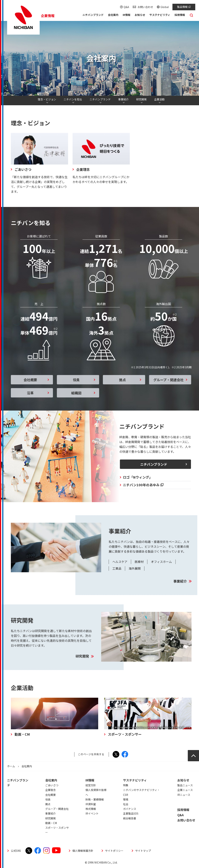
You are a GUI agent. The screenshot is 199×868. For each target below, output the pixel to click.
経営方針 (91, 785)
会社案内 (51, 780)
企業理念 (50, 790)
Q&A (126, 7)
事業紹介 (123, 99)
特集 (126, 785)
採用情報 (183, 810)
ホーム (11, 766)
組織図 (76, 393)
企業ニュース (185, 790)
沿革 (30, 393)
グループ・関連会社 (168, 380)
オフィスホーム (161, 562)
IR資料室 (91, 804)
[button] (113, 16)
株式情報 (91, 809)
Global (165, 7)
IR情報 (90, 780)
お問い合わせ (145, 7)
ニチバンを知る (73, 99)
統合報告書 (130, 818)
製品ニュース (185, 785)
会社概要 (30, 380)
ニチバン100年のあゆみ (143, 485)
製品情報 (184, 7)
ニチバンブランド (100, 99)
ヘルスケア (120, 562)
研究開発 (141, 99)
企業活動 (159, 99)
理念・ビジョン (47, 99)
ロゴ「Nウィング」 (138, 477)
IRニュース (184, 795)
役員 (76, 380)
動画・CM (51, 823)
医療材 (139, 562)
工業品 (117, 568)
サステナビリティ (135, 780)
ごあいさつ (52, 785)
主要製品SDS (131, 813)
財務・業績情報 (95, 799)
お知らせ (183, 780)
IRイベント (92, 813)
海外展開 (135, 568)
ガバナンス (130, 809)
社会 (126, 804)
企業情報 (48, 16)
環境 (126, 799)
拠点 (123, 380)
